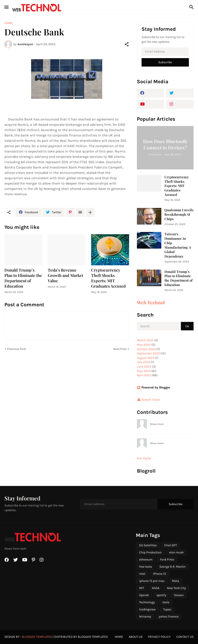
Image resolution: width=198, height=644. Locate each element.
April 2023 (144, 375)
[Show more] (90, 212)
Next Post (120, 349)
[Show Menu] (6, 7)
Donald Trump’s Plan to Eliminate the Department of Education (23, 278)
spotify (161, 595)
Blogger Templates (37, 637)
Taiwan (179, 595)
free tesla (146, 567)
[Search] (192, 7)
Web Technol (151, 302)
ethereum (146, 560)
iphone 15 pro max (152, 581)
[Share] (127, 44)
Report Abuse (151, 399)
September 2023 (148, 353)
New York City (176, 588)
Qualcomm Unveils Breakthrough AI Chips (179, 214)
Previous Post (17, 349)
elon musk (176, 552)
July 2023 (144, 362)
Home (8, 23)
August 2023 (146, 358)
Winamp (145, 617)
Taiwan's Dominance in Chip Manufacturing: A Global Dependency (178, 245)
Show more (157, 424)
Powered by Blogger (154, 387)
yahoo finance (169, 617)
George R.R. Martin (172, 567)
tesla (166, 602)
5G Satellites (148, 545)
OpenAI (144, 595)
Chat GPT (171, 545)
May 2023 (144, 371)
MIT (142, 588)
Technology (147, 602)
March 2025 (145, 340)
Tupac (167, 609)
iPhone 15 (159, 574)
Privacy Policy (159, 637)
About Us (136, 637)
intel (142, 574)
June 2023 (144, 367)
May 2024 (144, 345)
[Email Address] (165, 52)
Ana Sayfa (144, 458)
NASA (156, 588)
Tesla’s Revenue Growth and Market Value (65, 275)
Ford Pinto (167, 560)
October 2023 (146, 349)
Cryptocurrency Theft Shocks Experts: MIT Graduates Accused (108, 278)
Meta (176, 581)
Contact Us (185, 637)
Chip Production (150, 552)
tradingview (147, 609)
